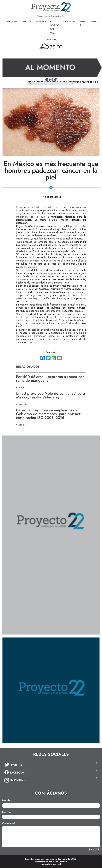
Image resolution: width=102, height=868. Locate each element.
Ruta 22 (83, 23)
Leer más (22, 387)
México (27, 22)
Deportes (69, 22)
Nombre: (8, 801)
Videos (94, 22)
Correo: (7, 812)
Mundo (41, 22)
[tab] (51, 764)
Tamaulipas (11, 22)
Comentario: (10, 823)
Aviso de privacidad (51, 864)
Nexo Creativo (60, 862)
